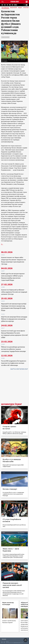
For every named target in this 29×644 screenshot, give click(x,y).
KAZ (2, 5)
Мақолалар (14, 8)
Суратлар (26, 8)
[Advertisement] (14, 387)
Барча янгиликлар (19, 369)
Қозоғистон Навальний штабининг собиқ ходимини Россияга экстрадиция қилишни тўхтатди (14, 292)
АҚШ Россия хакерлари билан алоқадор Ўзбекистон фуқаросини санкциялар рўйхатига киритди (14, 319)
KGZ (5, 5)
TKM (10, 5)
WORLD (16, 5)
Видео (20, 8)
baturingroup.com (17, 643)
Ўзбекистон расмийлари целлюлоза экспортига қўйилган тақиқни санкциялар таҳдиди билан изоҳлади (13, 349)
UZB (12, 5)
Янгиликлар (5, 8)
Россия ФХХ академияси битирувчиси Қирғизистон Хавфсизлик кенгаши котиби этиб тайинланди (14, 363)
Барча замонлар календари (8, 603)
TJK (7, 5)
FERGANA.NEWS (15, 2)
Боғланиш (4, 639)
